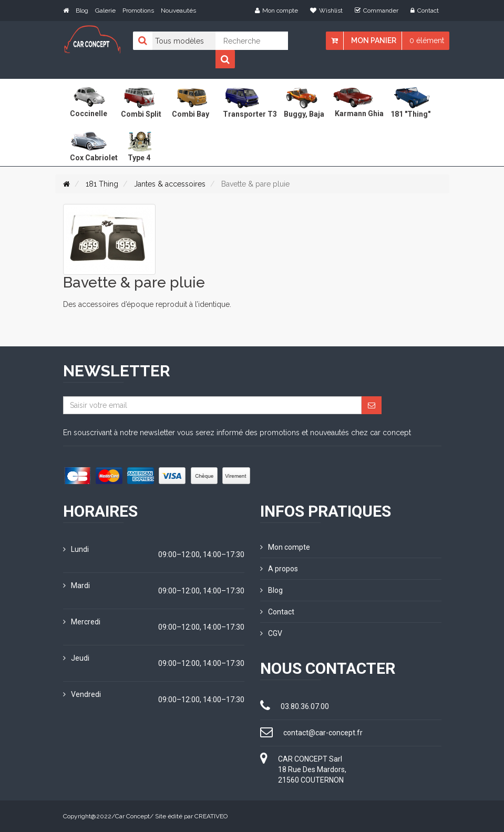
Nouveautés (178, 11)
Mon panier (374, 40)
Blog (82, 11)
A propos (279, 569)
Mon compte (276, 11)
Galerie (105, 11)
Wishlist (326, 11)
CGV (271, 633)
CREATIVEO (211, 816)
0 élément (427, 40)
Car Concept (132, 816)
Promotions (138, 11)
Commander (377, 11)
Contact (425, 11)
